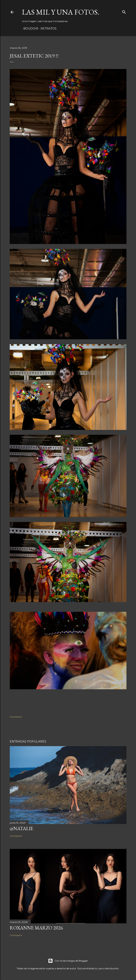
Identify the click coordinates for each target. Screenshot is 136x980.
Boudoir (29, 29)
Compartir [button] (16, 717)
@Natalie (21, 828)
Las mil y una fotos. (61, 12)
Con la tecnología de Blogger (68, 961)
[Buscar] (124, 11)
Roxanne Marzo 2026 (36, 928)
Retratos (47, 29)
